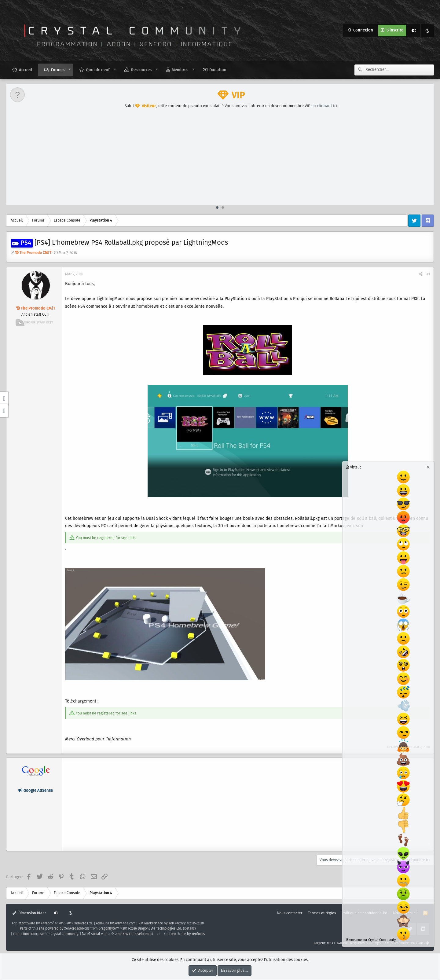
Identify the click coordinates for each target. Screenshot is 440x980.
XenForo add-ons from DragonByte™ (92, 929)
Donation (218, 70)
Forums (58, 70)
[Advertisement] (220, 159)
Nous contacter (290, 913)
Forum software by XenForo (52, 923)
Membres (180, 70)
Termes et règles (322, 913)
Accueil (26, 70)
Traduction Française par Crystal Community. (46, 934)
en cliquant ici (324, 106)
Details (189, 929)
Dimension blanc (29, 913)
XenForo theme (175, 934)
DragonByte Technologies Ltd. (160, 929)
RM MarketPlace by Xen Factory (171, 923)
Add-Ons (103, 923)
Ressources (141, 70)
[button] (70, 70)
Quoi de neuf (98, 70)
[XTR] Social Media (118, 934)
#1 (428, 274)
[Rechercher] (400, 70)
